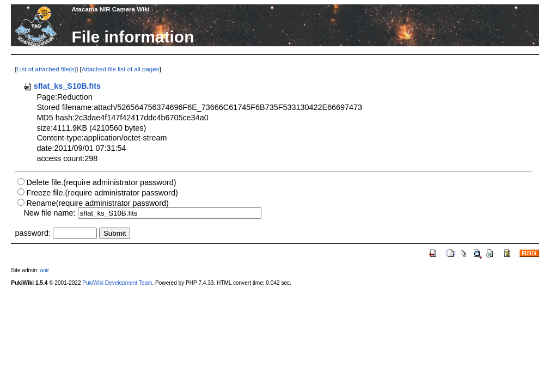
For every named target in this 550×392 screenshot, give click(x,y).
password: (33, 233)
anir (44, 270)
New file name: (49, 213)
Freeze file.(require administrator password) (102, 193)
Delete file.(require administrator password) (101, 182)
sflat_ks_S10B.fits (62, 86)
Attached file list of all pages (121, 69)
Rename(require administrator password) (97, 203)
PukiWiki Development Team (117, 283)
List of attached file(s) (47, 69)
